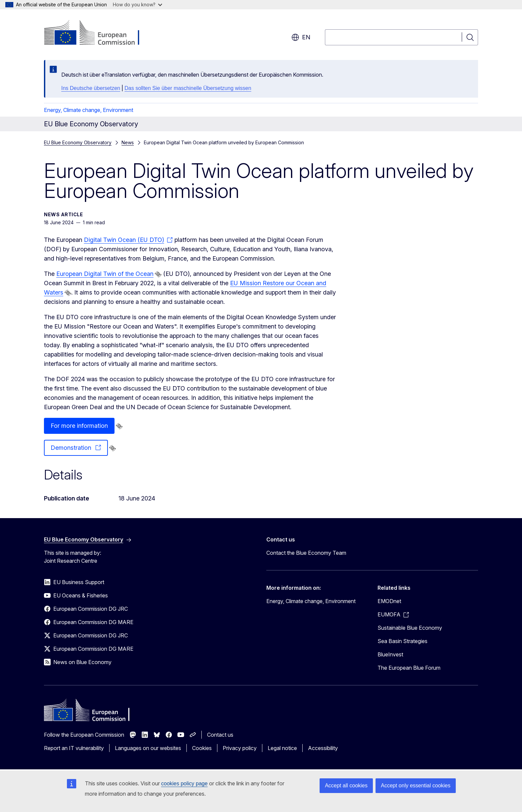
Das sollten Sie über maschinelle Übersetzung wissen (188, 88)
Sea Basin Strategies (402, 641)
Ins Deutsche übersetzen (91, 88)
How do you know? (137, 4)
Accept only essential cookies (416, 786)
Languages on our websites (148, 748)
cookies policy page (184, 784)
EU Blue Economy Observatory (78, 142)
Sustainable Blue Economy (410, 628)
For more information (79, 426)
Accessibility (323, 748)
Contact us (220, 735)
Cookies (202, 748)
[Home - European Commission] (98, 33)
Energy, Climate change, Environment (89, 110)
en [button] (301, 37)
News (128, 142)
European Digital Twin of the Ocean (105, 274)
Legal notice (282, 748)
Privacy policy (240, 748)
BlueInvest (390, 654)
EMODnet (389, 601)
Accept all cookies (346, 786)
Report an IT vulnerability (74, 748)
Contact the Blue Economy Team (306, 553)
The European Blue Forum (409, 668)
